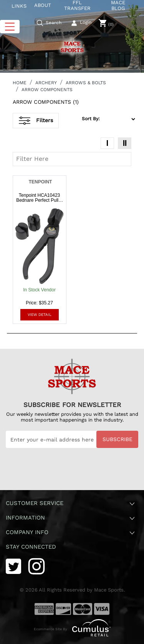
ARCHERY (46, 83)
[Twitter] (13, 566)
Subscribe (118, 439)
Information (71, 518)
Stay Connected (32, 547)
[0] (106, 23)
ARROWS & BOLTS (86, 83)
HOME (20, 83)
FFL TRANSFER (77, 6)
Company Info (71, 533)
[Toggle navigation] (10, 27)
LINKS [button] (19, 6)
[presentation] (64, 467)
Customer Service (71, 504)
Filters (36, 121)
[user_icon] (82, 23)
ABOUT (43, 5)
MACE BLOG (118, 6)
